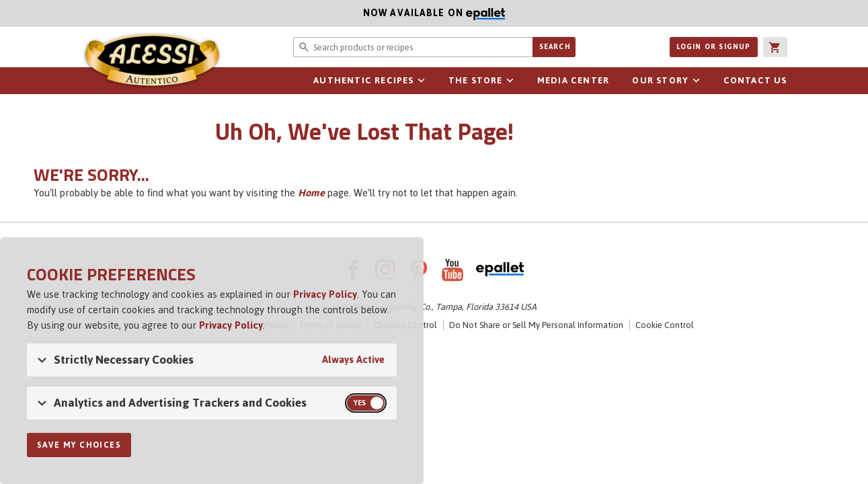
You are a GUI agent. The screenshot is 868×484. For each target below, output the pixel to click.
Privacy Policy (325, 294)
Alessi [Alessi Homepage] (152, 62)
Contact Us (755, 80)
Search (555, 47)
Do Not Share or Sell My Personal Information (536, 325)
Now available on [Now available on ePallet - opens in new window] (252, 13)
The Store (476, 80)
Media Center (573, 80)
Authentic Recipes (363, 80)
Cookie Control (665, 325)
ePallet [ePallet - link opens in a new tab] (500, 270)
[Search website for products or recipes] (413, 47)
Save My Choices (79, 445)
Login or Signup (714, 47)
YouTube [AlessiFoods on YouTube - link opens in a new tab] (452, 270)
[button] (775, 47)
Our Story (660, 80)
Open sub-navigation (422, 81)
